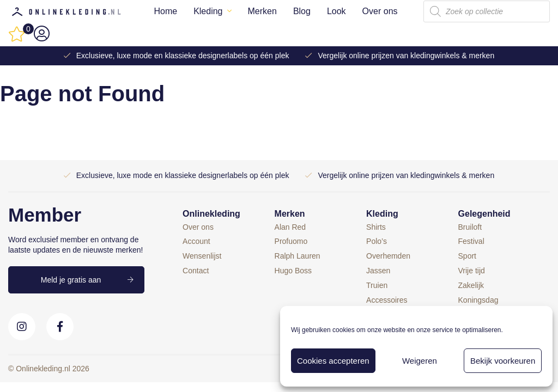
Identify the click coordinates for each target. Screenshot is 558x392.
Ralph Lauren (298, 256)
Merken (262, 11)
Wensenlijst (202, 256)
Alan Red (290, 227)
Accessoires (387, 300)
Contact (196, 271)
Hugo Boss (293, 271)
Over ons (380, 11)
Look (336, 11)
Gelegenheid (484, 214)
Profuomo (291, 241)
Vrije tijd (472, 271)
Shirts (376, 227)
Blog (302, 11)
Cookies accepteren (333, 361)
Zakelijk (471, 285)
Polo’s (377, 241)
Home (165, 11)
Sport (467, 256)
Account (196, 241)
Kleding (208, 11)
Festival (471, 241)
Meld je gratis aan (71, 280)
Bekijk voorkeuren (503, 361)
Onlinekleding (211, 214)
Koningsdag (478, 300)
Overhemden (388, 256)
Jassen (378, 271)
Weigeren (420, 361)
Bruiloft (470, 227)
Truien (377, 285)
